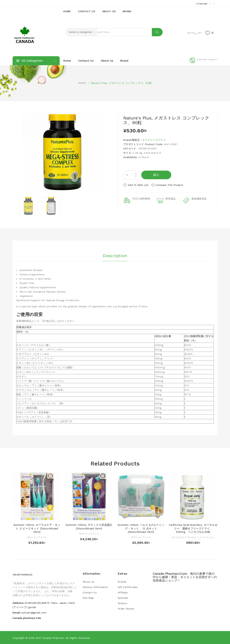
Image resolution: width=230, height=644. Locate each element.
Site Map (88, 598)
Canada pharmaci (53, 638)
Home (82, 83)
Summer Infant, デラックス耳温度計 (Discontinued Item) (89, 527)
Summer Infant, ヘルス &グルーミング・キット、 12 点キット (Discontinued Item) (141, 528)
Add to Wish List (138, 185)
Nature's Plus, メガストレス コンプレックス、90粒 (121, 83)
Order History (126, 608)
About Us (88, 582)
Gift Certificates (128, 587)
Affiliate (123, 592)
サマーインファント (37, 537)
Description (115, 255)
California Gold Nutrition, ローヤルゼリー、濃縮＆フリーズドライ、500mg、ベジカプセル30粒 (193, 528)
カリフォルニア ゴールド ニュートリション (193, 537)
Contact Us (90, 592)
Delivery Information (95, 587)
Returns (122, 603)
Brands (122, 582)
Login (195, 33)
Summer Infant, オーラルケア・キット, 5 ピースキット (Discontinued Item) (37, 528)
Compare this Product (172, 185)
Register (182, 33)
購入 (156, 175)
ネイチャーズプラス (154, 140)
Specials (123, 598)
